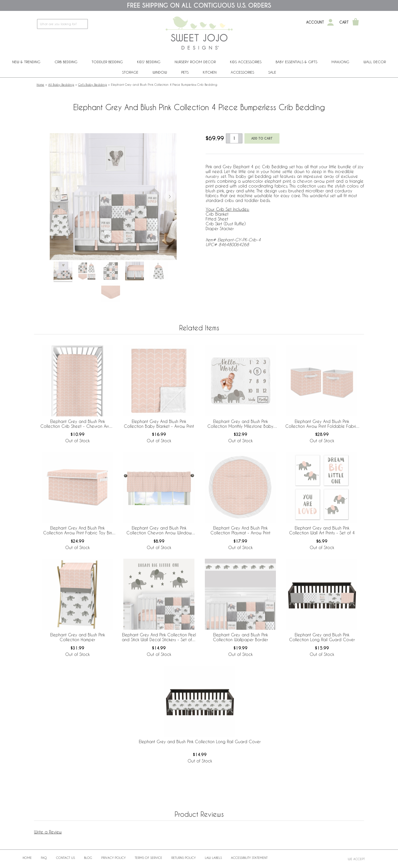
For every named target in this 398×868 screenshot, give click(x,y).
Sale (272, 72)
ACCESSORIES (242, 72)
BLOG (88, 858)
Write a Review (48, 832)
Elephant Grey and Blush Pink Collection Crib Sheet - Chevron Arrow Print (77, 424)
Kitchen (210, 72)
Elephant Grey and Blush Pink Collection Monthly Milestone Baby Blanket (240, 424)
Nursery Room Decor (195, 62)
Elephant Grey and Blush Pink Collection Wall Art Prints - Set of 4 (322, 530)
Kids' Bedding (149, 62)
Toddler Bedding (107, 62)
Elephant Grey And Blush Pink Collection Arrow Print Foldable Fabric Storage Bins (322, 424)
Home (40, 84)
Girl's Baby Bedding (93, 84)
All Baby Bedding (61, 84)
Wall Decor (375, 62)
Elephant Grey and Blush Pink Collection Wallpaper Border (241, 637)
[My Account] (330, 22)
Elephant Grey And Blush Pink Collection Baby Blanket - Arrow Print (159, 424)
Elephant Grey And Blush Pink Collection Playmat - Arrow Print (240, 530)
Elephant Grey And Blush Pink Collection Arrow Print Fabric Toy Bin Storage (78, 531)
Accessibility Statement (249, 858)
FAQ (44, 858)
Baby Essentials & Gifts (296, 62)
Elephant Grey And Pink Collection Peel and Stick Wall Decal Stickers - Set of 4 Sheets (159, 637)
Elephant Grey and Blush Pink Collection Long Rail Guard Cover (322, 637)
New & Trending (26, 62)
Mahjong (340, 62)
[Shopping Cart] (356, 22)
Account (315, 22)
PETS (185, 72)
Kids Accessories (246, 62)
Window (160, 72)
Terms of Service (148, 858)
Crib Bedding (66, 62)
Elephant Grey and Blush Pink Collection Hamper (78, 637)
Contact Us (65, 858)
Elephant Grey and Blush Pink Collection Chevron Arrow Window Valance (159, 531)
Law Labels (213, 858)
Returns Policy (184, 858)
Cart (344, 22)
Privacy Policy (113, 858)
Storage (130, 72)
